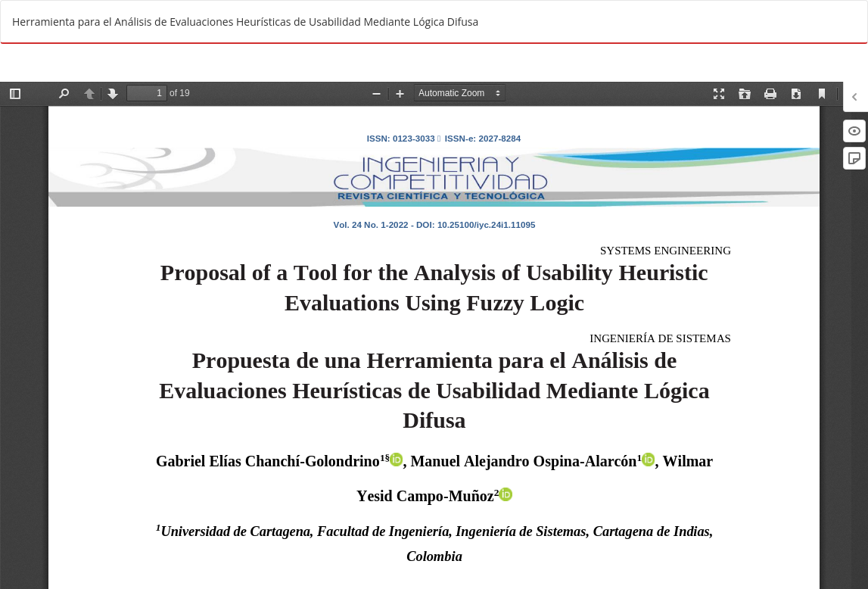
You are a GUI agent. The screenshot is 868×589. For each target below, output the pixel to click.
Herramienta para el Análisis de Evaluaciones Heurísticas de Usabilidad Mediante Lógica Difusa (245, 22)
